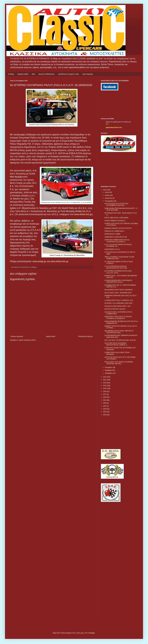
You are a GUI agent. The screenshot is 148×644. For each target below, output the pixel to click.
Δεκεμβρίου (109, 373)
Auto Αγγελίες (88, 74)
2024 (105, 415)
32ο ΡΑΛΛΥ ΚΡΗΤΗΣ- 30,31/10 (115, 309)
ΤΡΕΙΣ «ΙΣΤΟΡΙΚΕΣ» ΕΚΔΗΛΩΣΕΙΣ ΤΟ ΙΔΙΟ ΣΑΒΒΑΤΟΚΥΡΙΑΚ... (119, 258)
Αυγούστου (109, 198)
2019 (105, 400)
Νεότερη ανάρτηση (17, 336)
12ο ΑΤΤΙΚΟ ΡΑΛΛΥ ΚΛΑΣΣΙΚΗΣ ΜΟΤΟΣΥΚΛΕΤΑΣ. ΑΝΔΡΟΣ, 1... (116, 344)
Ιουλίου (107, 195)
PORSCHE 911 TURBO (112, 234)
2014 (105, 386)
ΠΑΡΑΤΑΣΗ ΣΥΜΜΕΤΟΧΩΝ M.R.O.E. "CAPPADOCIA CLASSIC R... (117, 241)
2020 (105, 403)
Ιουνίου (107, 192)
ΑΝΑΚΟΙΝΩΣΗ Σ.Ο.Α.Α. (112, 249)
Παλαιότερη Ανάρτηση (85, 336)
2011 (105, 377)
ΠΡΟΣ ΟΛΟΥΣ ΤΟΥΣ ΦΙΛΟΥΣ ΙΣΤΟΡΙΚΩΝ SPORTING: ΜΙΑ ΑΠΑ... (119, 363)
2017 (105, 394)
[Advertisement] (112, 104)
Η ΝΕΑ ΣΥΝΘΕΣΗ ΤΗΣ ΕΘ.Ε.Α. (115, 221)
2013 (105, 383)
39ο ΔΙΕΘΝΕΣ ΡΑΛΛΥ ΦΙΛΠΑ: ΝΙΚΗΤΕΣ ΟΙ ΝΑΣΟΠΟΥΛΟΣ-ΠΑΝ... (119, 332)
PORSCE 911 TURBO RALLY (114, 231)
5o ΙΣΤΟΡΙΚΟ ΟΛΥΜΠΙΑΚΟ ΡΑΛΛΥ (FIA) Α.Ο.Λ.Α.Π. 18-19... (118, 272)
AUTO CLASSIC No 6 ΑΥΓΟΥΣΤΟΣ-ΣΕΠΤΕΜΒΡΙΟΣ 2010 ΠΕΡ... (117, 205)
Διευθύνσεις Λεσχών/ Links (69, 74)
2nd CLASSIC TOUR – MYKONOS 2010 (118, 293)
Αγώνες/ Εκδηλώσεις (47, 74)
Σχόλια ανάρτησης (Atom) (27, 340)
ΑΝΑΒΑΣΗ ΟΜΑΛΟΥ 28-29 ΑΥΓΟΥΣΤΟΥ (118, 228)
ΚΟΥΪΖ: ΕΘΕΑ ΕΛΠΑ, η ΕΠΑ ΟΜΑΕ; (116, 218)
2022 (105, 409)
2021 (105, 406)
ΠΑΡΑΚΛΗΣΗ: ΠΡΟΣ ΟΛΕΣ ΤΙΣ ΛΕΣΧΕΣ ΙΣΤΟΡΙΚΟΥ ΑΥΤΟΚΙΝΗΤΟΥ (118, 318)
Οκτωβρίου (109, 367)
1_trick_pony (80, 633)
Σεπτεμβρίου (109, 201)
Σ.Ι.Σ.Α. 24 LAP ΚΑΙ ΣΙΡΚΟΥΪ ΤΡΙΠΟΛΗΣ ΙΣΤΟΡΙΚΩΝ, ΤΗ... (118, 245)
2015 (105, 388)
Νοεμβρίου (109, 370)
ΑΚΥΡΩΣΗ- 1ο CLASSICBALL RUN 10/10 (118, 303)
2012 (105, 380)
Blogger (92, 633)
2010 (105, 190)
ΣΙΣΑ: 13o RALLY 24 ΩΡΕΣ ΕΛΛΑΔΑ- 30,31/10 (120, 340)
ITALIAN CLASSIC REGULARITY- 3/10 (117, 306)
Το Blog (11, 74)
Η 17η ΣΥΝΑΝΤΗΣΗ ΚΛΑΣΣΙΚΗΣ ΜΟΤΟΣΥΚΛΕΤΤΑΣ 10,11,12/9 (116, 267)
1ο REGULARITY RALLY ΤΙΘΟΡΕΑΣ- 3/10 (119, 300)
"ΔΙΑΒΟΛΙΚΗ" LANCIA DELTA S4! (116, 237)
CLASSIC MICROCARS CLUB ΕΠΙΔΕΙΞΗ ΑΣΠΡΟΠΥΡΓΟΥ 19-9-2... (118, 281)
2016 (105, 391)
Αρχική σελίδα (23, 74)
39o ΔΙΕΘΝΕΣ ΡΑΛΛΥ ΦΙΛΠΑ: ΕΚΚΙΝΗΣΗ (119, 290)
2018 (105, 397)
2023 (105, 412)
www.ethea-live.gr (83, 214)
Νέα (33, 74)
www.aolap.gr (39, 261)
